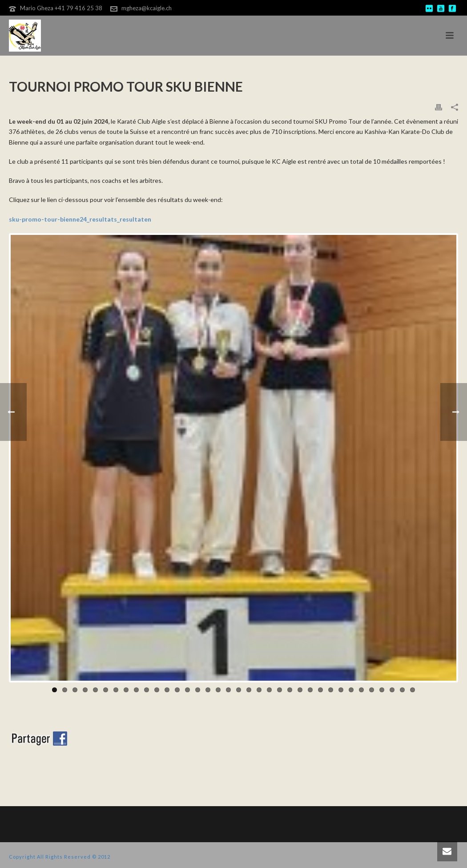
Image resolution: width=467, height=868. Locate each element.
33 (382, 690)
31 (361, 690)
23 (280, 690)
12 (167, 690)
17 (218, 690)
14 (187, 690)
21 (259, 690)
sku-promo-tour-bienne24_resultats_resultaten (80, 219)
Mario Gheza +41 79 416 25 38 (61, 8)
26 (310, 690)
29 (341, 690)
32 (372, 690)
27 (320, 690)
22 (269, 690)
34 (392, 690)
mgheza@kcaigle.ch (147, 8)
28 (331, 690)
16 (208, 690)
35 (402, 690)
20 (249, 690)
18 (228, 690)
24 (290, 690)
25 (300, 690)
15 (198, 690)
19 (239, 690)
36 (413, 690)
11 (157, 690)
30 (351, 690)
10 (147, 690)
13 (177, 690)
